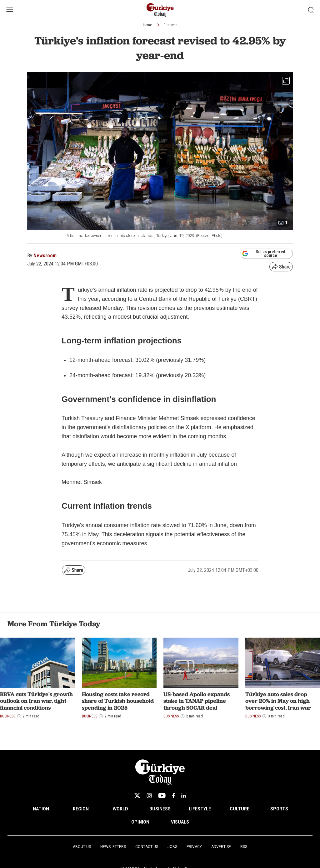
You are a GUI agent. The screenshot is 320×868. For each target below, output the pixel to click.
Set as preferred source (264, 254)
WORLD (120, 809)
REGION (81, 809)
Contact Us (147, 847)
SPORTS (279, 809)
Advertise (221, 847)
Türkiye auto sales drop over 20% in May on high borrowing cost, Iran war (278, 701)
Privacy (194, 847)
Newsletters (113, 847)
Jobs (172, 847)
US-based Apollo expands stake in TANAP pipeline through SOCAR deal (197, 701)
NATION (41, 809)
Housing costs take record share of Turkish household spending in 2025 (118, 701)
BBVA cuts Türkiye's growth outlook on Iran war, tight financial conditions (36, 701)
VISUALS (180, 822)
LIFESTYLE (200, 809)
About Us (82, 847)
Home (147, 25)
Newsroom (45, 256)
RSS (244, 847)
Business (170, 25)
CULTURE (240, 809)
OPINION (140, 822)
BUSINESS (160, 809)
